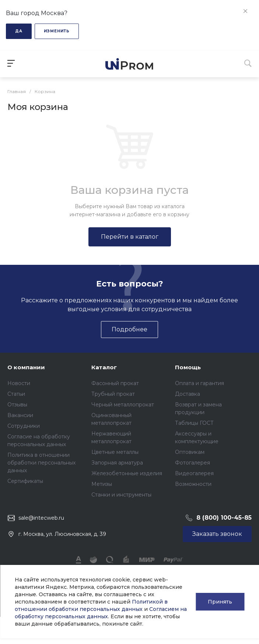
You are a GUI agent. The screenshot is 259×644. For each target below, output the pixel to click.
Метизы (102, 484)
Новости (19, 383)
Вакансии (20, 415)
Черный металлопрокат (123, 405)
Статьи (16, 394)
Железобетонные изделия (127, 473)
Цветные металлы (115, 452)
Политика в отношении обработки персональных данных (41, 463)
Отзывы (17, 405)
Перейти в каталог (130, 237)
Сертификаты (25, 481)
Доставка (188, 394)
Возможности (193, 484)
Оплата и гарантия (199, 383)
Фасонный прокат (115, 383)
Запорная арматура (117, 463)
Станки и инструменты (121, 495)
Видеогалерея (194, 473)
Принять (220, 602)
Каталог (104, 367)
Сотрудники (24, 426)
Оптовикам (190, 452)
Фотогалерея (192, 463)
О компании (26, 367)
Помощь (188, 367)
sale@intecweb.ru (41, 518)
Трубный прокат (113, 394)
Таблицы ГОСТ (194, 423)
